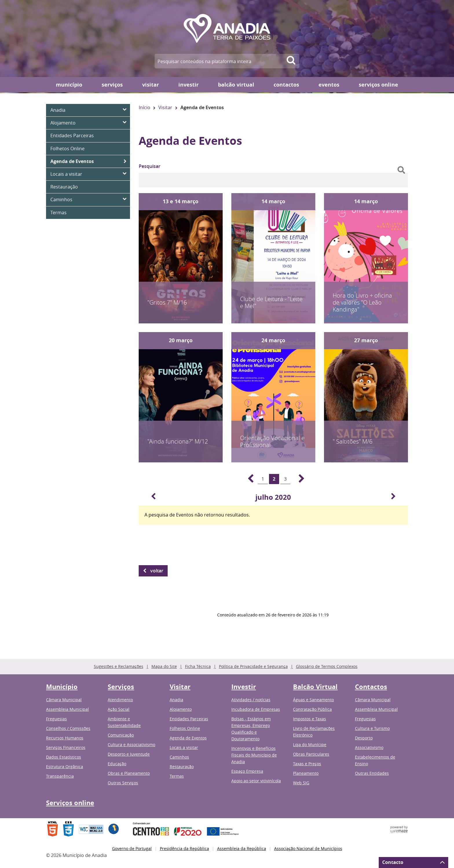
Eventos (329, 85)
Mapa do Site (164, 666)
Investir (188, 85)
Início (144, 107)
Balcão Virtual (236, 85)
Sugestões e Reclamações (119, 666)
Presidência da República (184, 848)
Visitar (151, 85)
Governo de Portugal (132, 848)
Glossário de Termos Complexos (327, 666)
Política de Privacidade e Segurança (253, 666)
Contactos (286, 85)
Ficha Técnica (198, 666)
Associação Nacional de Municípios (308, 848)
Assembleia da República (242, 848)
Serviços (112, 85)
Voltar (157, 571)
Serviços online (378, 85)
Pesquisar (150, 166)
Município (69, 85)
